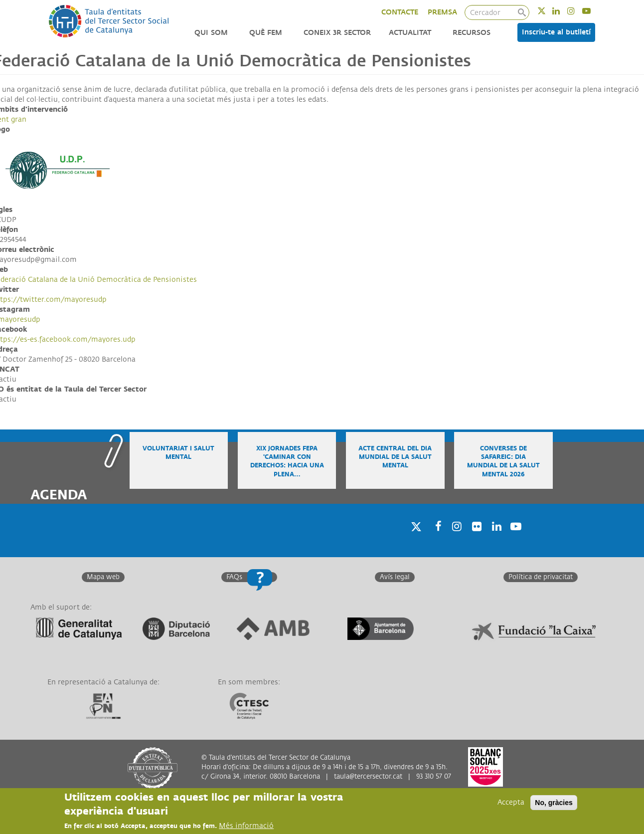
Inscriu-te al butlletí (556, 32)
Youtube (593, 11)
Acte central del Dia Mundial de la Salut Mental (395, 457)
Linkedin (563, 11)
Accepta (511, 803)
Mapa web (103, 577)
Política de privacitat (541, 577)
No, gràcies (554, 803)
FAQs (234, 577)
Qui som (211, 33)
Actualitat (410, 33)
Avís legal (395, 577)
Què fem (266, 33)
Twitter (548, 11)
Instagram (577, 11)
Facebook (435, 539)
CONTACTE (400, 12)
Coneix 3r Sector (337, 33)
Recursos (472, 33)
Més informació (246, 826)
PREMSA (442, 12)
